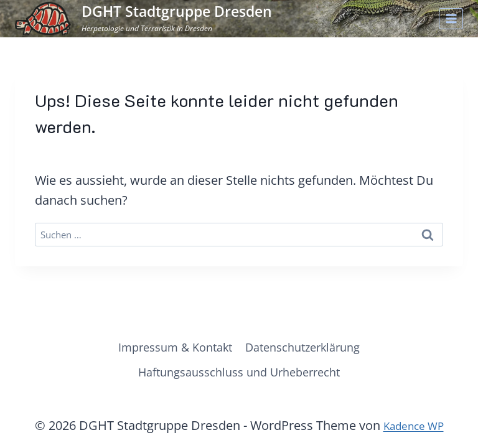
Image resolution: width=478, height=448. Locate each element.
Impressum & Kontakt (168, 343)
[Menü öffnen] (451, 18)
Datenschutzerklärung (310, 343)
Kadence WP (413, 425)
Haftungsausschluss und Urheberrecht (239, 371)
